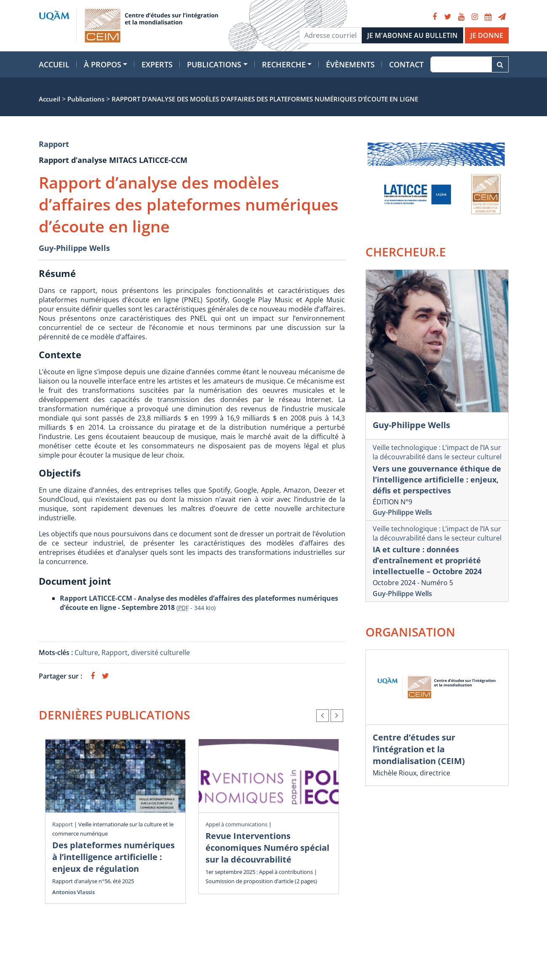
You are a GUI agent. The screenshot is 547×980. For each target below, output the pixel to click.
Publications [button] (214, 64)
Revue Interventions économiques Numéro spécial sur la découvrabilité (267, 848)
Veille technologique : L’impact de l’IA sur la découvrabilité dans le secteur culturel (437, 452)
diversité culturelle (160, 652)
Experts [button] (157, 64)
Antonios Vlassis (73, 892)
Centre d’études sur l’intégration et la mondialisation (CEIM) (419, 749)
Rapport (54, 144)
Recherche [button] (284, 64)
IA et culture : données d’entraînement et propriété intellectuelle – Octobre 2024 (427, 560)
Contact (406, 64)
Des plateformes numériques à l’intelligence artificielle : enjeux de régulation (113, 857)
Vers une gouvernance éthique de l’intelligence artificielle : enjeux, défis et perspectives (437, 479)
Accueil (54, 64)
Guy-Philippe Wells (74, 248)
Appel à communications (236, 824)
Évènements (350, 64)
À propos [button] (103, 64)
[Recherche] (461, 64)
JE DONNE (487, 35)
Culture (86, 652)
